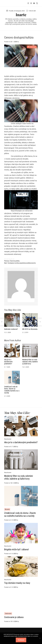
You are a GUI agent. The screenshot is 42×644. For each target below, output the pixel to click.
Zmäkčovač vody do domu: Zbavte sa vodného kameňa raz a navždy (12, 390)
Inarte (21, 15)
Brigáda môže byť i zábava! (16, 549)
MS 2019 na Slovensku (30, 329)
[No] (40, 640)
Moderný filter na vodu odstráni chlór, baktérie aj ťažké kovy (30, 362)
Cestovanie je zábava (14, 617)
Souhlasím (21, 640)
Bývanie (7, 509)
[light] (34, 3)
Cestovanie (8, 614)
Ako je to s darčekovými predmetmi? (8, 362)
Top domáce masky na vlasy (17, 583)
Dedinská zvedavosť (11, 329)
